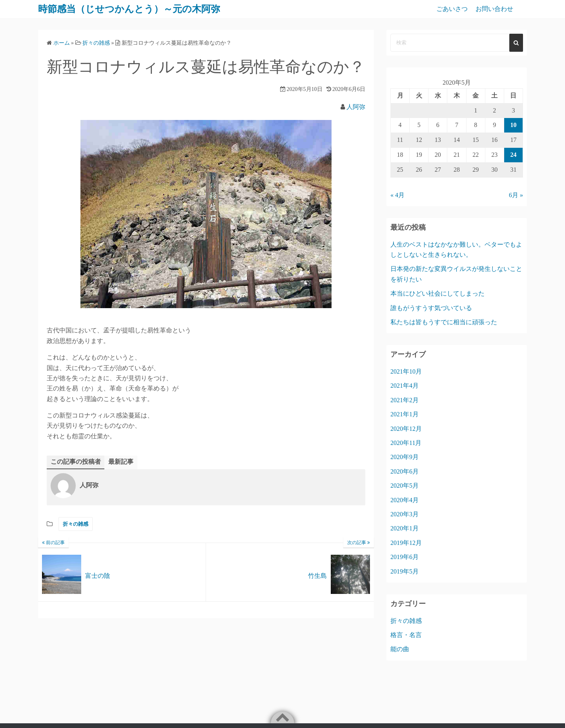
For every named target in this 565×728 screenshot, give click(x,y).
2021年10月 (406, 371)
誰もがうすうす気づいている (431, 308)
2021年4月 (405, 386)
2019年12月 (406, 543)
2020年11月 (406, 443)
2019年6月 (405, 557)
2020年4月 (405, 500)
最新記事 (121, 462)
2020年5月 (405, 486)
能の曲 (400, 649)
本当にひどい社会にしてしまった (437, 293)
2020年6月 (405, 471)
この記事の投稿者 (76, 462)
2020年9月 (405, 457)
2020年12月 (406, 429)
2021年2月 (405, 400)
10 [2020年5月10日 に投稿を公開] (513, 125)
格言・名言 (406, 635)
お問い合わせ (494, 9)
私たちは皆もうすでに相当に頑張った (444, 322)
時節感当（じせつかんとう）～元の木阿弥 (129, 9)
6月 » (516, 195)
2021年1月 (405, 414)
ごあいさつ (452, 9)
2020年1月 (405, 528)
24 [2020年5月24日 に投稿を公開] (513, 155)
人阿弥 (356, 107)
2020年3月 (405, 514)
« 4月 (397, 195)
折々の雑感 (76, 524)
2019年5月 (405, 571)
